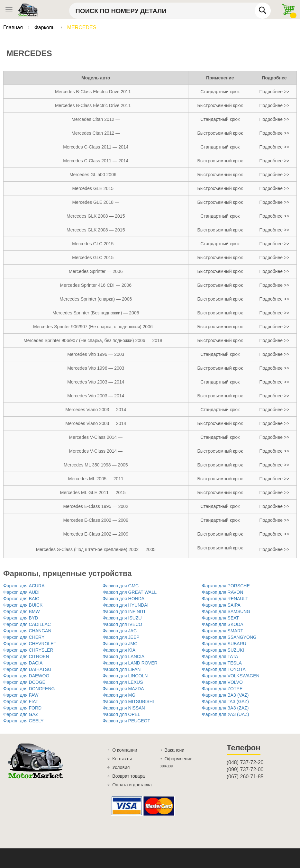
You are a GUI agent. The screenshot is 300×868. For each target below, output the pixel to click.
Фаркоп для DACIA (23, 663)
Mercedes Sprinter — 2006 (96, 271)
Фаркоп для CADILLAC (27, 624)
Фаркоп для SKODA (223, 624)
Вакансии (175, 750)
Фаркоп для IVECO (122, 624)
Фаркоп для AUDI (21, 592)
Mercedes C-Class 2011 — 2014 (96, 147)
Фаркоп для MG (119, 695)
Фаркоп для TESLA (222, 663)
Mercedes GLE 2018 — (96, 202)
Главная (14, 27)
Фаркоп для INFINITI (124, 611)
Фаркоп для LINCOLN (125, 676)
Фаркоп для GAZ (21, 714)
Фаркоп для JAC (120, 631)
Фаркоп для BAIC (21, 599)
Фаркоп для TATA (220, 656)
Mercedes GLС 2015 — (96, 244)
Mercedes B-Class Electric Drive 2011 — (96, 92)
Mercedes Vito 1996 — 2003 (96, 354)
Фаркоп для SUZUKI (223, 650)
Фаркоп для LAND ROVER (130, 663)
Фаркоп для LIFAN (122, 669)
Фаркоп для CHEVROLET (30, 644)
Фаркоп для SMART (223, 631)
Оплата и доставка (132, 785)
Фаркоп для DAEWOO (26, 676)
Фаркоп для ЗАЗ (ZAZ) (225, 708)
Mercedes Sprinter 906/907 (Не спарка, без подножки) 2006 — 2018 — (96, 340)
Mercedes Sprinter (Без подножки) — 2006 (96, 313)
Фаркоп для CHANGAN (27, 631)
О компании (125, 750)
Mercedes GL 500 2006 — (96, 175)
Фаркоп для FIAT (21, 701)
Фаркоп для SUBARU (224, 644)
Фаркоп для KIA (119, 650)
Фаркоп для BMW (22, 611)
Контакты (122, 759)
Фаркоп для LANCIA (123, 656)
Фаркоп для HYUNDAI (126, 605)
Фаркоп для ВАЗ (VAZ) (225, 695)
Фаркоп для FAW (21, 695)
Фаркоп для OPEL (121, 714)
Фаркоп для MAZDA (123, 689)
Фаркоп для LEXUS (123, 682)
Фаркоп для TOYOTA (224, 669)
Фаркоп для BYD (21, 618)
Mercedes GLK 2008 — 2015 (96, 216)
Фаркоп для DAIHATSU (27, 669)
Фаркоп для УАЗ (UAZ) (225, 714)
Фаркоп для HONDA (123, 599)
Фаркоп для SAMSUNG (226, 611)
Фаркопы (46, 27)
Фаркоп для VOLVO (222, 682)
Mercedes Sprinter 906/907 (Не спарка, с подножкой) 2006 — (96, 327)
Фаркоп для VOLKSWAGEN (231, 676)
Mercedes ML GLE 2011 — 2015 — (96, 493)
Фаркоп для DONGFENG (29, 689)
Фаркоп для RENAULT (225, 599)
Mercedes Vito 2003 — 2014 (96, 382)
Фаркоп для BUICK (23, 605)
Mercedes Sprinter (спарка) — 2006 (96, 299)
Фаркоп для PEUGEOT (126, 721)
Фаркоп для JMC (120, 644)
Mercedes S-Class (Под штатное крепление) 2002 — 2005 (96, 549)
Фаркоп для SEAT (220, 618)
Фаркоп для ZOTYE (222, 689)
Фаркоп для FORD (22, 708)
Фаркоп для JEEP (121, 637)
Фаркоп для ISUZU (122, 618)
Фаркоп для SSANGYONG (229, 637)
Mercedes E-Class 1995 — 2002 (96, 506)
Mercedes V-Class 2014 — (96, 437)
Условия (121, 767)
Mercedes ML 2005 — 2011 (96, 479)
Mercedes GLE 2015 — (96, 188)
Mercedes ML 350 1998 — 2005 (96, 465)
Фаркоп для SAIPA (221, 605)
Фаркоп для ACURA (24, 586)
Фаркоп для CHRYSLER (28, 650)
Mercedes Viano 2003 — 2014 (96, 410)
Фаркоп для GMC (121, 586)
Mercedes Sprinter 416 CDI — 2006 (96, 285)
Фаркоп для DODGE (24, 682)
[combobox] (170, 11)
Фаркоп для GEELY (23, 721)
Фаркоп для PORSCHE (226, 586)
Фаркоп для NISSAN (124, 708)
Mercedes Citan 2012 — (96, 119)
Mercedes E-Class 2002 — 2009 (96, 520)
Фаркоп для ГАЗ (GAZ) (225, 701)
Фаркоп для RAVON (223, 592)
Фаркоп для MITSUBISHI (128, 701)
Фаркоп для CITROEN (26, 656)
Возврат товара (128, 776)
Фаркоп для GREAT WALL (130, 592)
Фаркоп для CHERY (24, 637)
